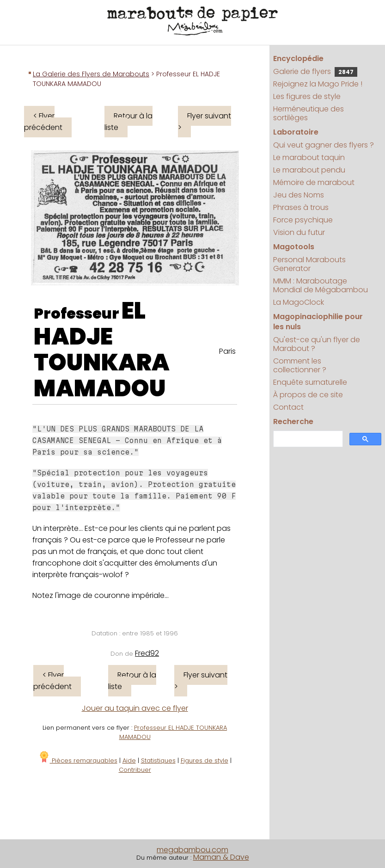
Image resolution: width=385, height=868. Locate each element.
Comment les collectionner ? (300, 365)
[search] (307, 439)
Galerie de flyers (315, 71)
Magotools (294, 247)
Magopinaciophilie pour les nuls (318, 322)
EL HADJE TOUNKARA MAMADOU (102, 350)
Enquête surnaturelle (310, 382)
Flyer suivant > (205, 122)
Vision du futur (299, 232)
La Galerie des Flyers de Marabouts (91, 74)
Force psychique (303, 220)
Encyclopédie (298, 58)
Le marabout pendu (309, 170)
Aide (129, 760)
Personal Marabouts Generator (309, 264)
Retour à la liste (128, 122)
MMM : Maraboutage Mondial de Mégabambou (321, 285)
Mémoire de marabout (314, 182)
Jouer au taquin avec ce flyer (135, 708)
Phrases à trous (301, 207)
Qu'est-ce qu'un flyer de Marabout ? (317, 344)
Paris (227, 351)
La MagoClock (299, 302)
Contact (288, 407)
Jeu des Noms (299, 195)
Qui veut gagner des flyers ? (324, 145)
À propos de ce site (308, 395)
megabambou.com (192, 850)
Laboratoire (296, 132)
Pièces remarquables (78, 760)
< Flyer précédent (43, 122)
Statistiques (158, 760)
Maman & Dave (221, 857)
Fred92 (147, 653)
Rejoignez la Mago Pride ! (318, 84)
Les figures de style (307, 96)
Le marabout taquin (309, 157)
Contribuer (135, 770)
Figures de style (205, 760)
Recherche (293, 422)
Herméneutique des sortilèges (309, 113)
